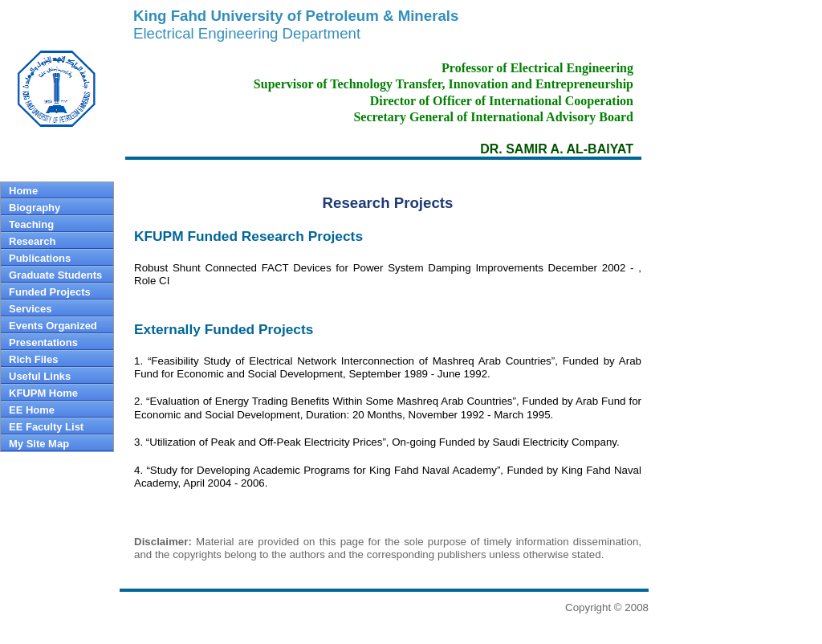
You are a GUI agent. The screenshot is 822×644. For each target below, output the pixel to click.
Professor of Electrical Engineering (537, 68)
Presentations (43, 342)
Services (31, 309)
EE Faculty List (46, 427)
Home (23, 191)
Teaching (31, 224)
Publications (40, 258)
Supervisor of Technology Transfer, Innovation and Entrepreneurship (444, 84)
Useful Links (40, 376)
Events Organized (53, 326)
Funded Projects (50, 292)
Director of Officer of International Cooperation (502, 101)
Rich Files (33, 359)
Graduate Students (55, 275)
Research (33, 241)
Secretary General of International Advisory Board (493, 117)
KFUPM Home (43, 393)
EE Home (32, 410)
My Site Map (39, 444)
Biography (35, 208)
